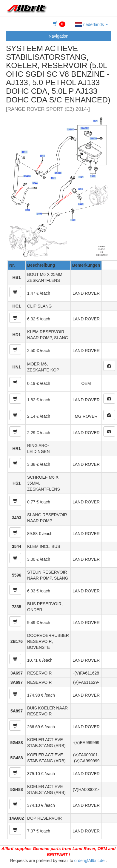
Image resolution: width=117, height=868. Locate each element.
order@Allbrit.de (89, 861)
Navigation (59, 36)
